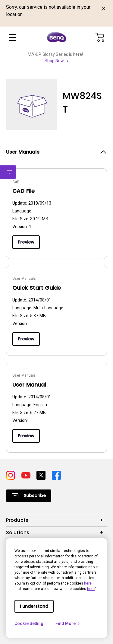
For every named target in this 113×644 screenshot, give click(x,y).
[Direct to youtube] (27, 475)
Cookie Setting (31, 623)
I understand (34, 606)
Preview (26, 242)
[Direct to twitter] (42, 475)
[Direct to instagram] (11, 475)
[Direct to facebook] (56, 475)
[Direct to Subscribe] (29, 496)
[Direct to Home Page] (57, 37)
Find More (68, 623)
